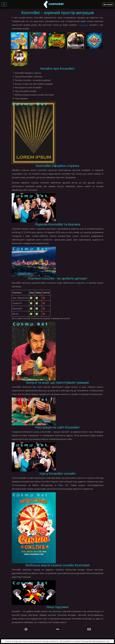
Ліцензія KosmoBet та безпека (29, 77)
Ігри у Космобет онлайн (26, 91)
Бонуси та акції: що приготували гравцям (34, 84)
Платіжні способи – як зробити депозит (33, 80)
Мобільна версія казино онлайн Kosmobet (34, 95)
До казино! (108, 4)
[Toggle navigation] (4, 4)
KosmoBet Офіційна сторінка (28, 73)
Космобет (84, 25)
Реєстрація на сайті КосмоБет (28, 88)
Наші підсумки (21, 98)
